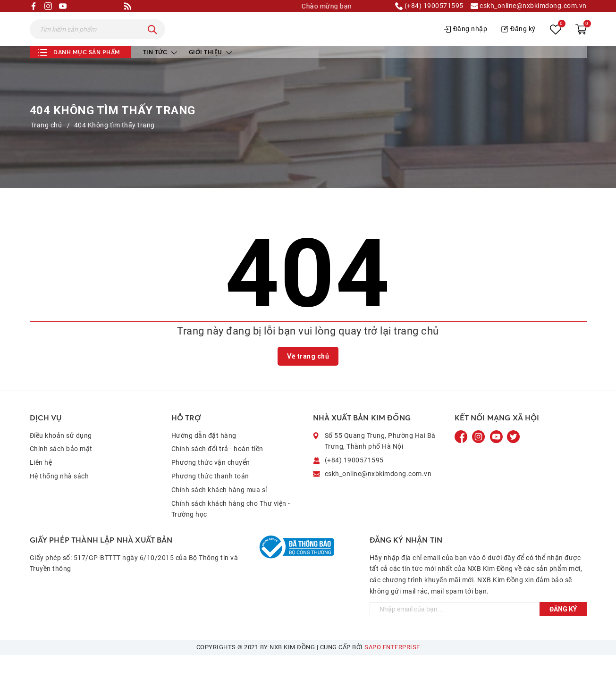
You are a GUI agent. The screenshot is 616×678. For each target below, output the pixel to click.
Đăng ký (519, 41)
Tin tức (160, 75)
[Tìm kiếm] (152, 41)
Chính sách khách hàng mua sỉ (219, 513)
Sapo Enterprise (392, 670)
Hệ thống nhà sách (59, 499)
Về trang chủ (308, 379)
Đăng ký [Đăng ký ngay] (563, 632)
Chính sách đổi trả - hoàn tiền (217, 472)
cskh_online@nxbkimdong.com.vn (529, 6)
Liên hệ (41, 485)
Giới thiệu (211, 75)
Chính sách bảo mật (61, 472)
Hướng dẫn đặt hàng (204, 459)
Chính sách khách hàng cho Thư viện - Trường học (231, 532)
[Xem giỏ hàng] (581, 41)
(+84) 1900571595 (429, 6)
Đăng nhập (466, 41)
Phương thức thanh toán (210, 499)
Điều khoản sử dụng (61, 459)
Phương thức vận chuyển (211, 485)
